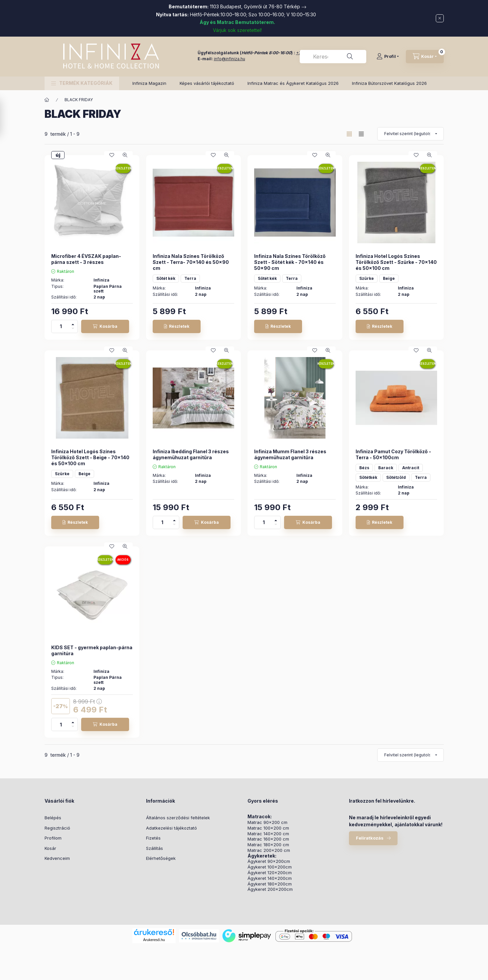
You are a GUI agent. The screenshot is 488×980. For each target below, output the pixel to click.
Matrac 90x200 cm (267, 822)
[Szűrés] (7, 118)
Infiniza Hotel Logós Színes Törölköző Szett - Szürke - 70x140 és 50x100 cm (396, 262)
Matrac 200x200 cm (269, 850)
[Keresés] (350, 57)
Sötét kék (166, 278)
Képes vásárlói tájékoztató (207, 83)
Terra (190, 278)
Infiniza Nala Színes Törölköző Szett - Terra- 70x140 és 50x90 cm (191, 262)
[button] (82, 83)
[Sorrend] (410, 134)
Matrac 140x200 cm (268, 834)
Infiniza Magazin (149, 83)
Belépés (53, 818)
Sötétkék (368, 477)
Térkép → (295, 6)
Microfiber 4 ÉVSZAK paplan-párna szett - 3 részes (86, 259)
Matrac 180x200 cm (268, 845)
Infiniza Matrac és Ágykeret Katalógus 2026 (293, 83)
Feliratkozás (370, 838)
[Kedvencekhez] (112, 155)
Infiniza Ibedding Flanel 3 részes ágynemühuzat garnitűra (191, 454)
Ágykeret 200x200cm (270, 889)
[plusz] (73, 323)
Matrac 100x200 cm (268, 828)
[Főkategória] (47, 100)
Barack (386, 468)
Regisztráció (57, 828)
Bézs (364, 468)
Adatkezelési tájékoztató (171, 828)
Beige (389, 278)
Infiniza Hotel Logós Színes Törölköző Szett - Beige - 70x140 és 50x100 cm (90, 457)
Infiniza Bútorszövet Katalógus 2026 (389, 83)
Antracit (411, 468)
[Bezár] (440, 18)
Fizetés (153, 838)
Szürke (367, 278)
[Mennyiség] (61, 326)
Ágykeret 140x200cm (270, 878)
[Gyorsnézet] (125, 155)
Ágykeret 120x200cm (270, 873)
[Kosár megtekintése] (425, 57)
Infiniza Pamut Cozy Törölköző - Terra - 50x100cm (393, 454)
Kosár (50, 848)
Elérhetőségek (161, 858)
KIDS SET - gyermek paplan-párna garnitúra (92, 650)
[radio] (361, 134)
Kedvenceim (57, 858)
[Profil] (388, 57)
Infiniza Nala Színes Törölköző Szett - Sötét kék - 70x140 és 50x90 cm (290, 262)
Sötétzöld (396, 477)
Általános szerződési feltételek (178, 818)
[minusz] (73, 330)
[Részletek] (177, 326)
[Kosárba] (105, 326)
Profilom (53, 838)
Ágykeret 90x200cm (269, 861)
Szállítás (155, 848)
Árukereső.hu (154, 940)
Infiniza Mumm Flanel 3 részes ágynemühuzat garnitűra (290, 454)
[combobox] (333, 57)
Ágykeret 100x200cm (270, 867)
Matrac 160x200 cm (268, 839)
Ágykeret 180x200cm (270, 884)
